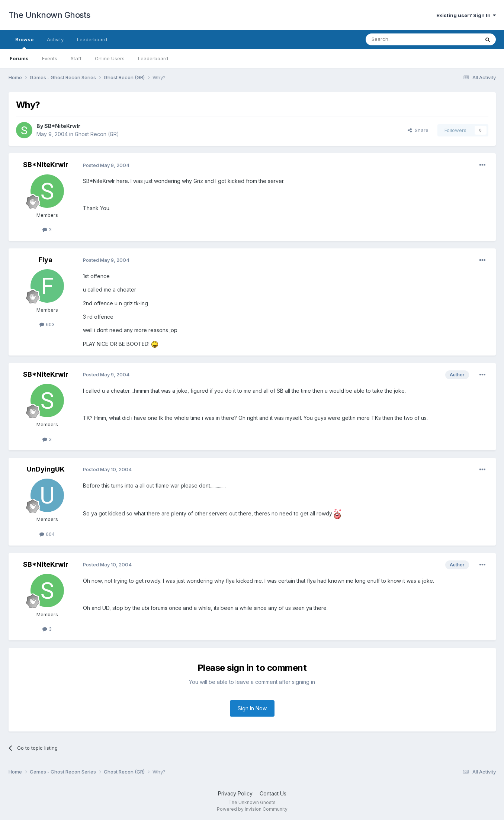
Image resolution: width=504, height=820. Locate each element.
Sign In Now (252, 708)
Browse (24, 43)
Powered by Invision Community (252, 809)
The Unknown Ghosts (49, 15)
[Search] (404, 39)
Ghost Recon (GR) (97, 134)
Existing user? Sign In (466, 15)
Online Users (110, 58)
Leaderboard (153, 58)
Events (50, 58)
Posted (106, 165)
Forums (19, 58)
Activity (55, 39)
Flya (46, 260)
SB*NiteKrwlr (62, 126)
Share (418, 130)
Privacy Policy (235, 793)
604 (47, 534)
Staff (76, 58)
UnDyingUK (46, 469)
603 (47, 324)
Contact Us (273, 793)
